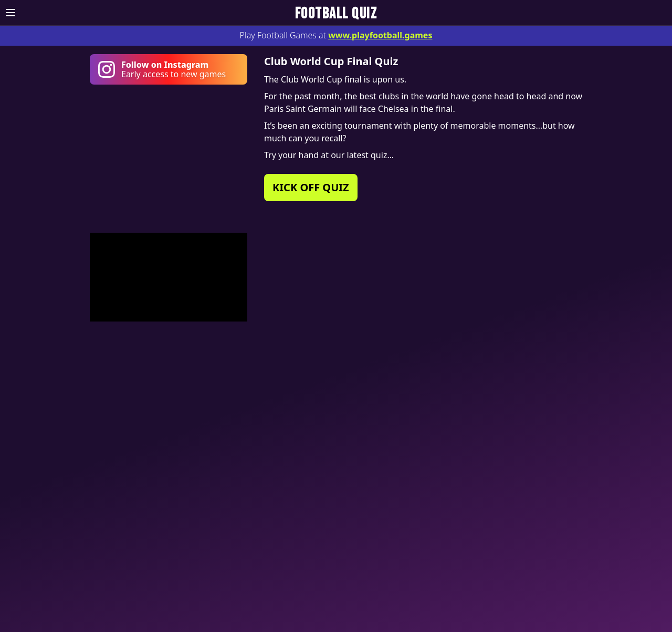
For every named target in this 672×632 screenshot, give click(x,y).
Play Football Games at (336, 35)
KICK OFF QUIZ (311, 187)
